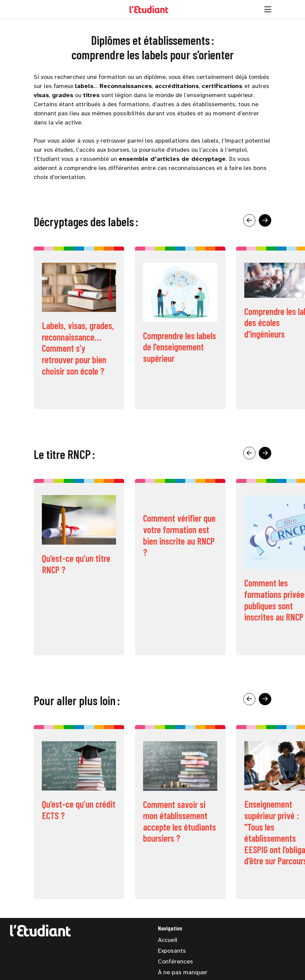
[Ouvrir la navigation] (268, 9)
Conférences (175, 961)
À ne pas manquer (183, 972)
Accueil (168, 940)
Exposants (172, 951)
